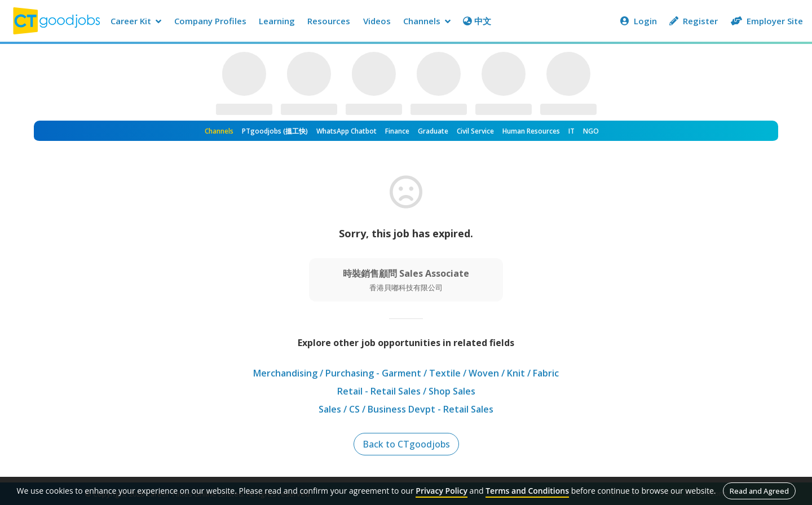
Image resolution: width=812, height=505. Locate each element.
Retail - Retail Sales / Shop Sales (406, 391)
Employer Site (767, 21)
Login (639, 21)
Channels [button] (427, 21)
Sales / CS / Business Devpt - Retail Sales (406, 409)
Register (694, 21)
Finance (397, 131)
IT (572, 131)
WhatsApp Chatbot (347, 131)
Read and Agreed (759, 491)
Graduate (433, 131)
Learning (277, 21)
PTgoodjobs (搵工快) (275, 131)
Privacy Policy (442, 491)
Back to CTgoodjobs (406, 444)
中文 (477, 21)
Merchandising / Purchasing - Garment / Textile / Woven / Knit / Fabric (406, 373)
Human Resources (531, 131)
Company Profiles (210, 21)
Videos (377, 21)
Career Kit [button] (136, 21)
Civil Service (475, 131)
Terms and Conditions (527, 491)
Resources (329, 21)
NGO (591, 131)
